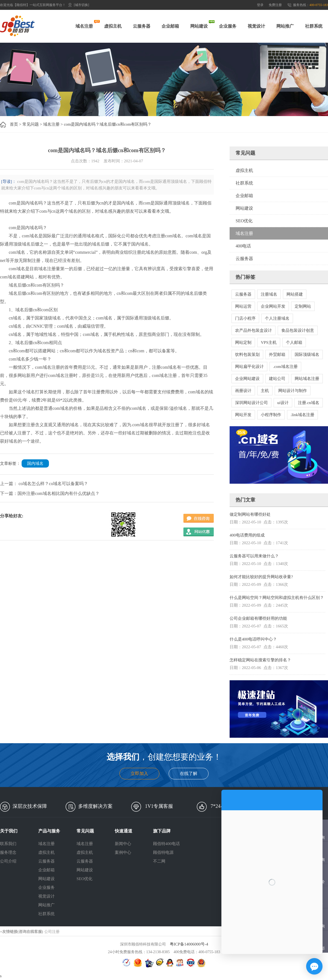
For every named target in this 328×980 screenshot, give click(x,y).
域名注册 (84, 26)
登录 (260, 5)
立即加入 (139, 773)
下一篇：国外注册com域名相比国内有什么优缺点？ (50, 493)
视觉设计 (256, 26)
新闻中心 (123, 844)
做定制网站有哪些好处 (250, 514)
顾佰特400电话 (166, 844)
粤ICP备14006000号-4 (189, 944)
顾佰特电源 (163, 852)
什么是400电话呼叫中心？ (253, 639)
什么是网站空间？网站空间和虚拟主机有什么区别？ (277, 598)
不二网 (159, 861)
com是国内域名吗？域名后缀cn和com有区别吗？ (108, 124)
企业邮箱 (170, 26)
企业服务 (228, 26)
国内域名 (35, 463)
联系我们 (8, 844)
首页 (14, 124)
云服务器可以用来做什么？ (254, 556)
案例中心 (123, 852)
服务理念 (8, 852)
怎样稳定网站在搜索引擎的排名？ (260, 660)
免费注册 (275, 5)
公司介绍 (8, 861)
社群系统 (314, 26)
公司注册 (52, 932)
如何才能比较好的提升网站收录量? (261, 577)
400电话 (243, 246)
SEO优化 (244, 221)
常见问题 (31, 124)
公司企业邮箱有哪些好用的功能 (258, 618)
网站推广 (285, 26)
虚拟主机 (113, 26)
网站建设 (199, 26)
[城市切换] (81, 5)
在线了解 (189, 773)
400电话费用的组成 (247, 535)
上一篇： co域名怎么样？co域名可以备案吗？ (44, 484)
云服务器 (142, 26)
